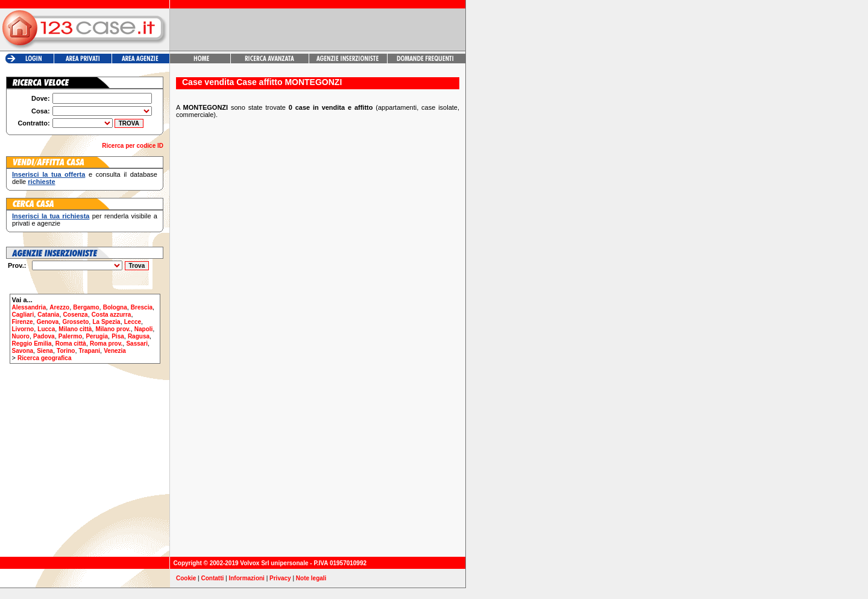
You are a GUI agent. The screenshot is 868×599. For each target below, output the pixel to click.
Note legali (311, 578)
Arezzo (59, 307)
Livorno (23, 329)
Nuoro (21, 336)
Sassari (137, 344)
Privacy (280, 578)
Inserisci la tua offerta (49, 174)
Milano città (75, 329)
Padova (44, 336)
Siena (45, 351)
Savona (23, 351)
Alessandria (29, 307)
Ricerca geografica (45, 358)
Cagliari (23, 315)
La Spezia (106, 322)
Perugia (97, 336)
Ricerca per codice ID (133, 146)
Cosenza (76, 315)
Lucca (46, 329)
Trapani (90, 351)
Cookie (186, 578)
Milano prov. (113, 329)
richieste (41, 182)
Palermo (70, 336)
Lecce (133, 322)
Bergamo (86, 307)
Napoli (144, 329)
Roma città (71, 344)
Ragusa (139, 336)
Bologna (115, 307)
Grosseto (75, 322)
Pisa (118, 336)
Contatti (213, 578)
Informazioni (246, 578)
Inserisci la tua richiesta (51, 216)
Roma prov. (106, 344)
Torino (66, 351)
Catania (48, 315)
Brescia (142, 307)
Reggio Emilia (32, 344)
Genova (48, 322)
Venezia (115, 351)
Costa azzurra (112, 315)
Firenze (23, 322)
